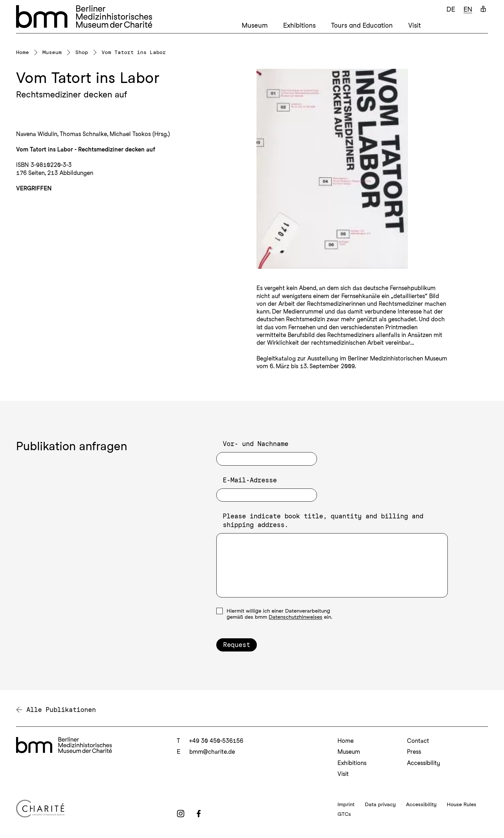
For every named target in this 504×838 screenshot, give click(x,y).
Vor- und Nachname (256, 444)
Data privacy (380, 804)
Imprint (346, 804)
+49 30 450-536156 (216, 741)
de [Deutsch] (451, 9)
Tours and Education (362, 25)
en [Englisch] (468, 9)
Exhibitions (299, 25)
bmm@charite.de (212, 752)
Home (22, 52)
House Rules (462, 804)
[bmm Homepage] (64, 745)
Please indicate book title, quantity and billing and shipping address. (323, 520)
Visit (414, 25)
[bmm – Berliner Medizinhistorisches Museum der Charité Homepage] (84, 17)
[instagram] (181, 814)
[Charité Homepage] (91, 809)
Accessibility (423, 763)
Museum (255, 25)
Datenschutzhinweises (296, 617)
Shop (82, 52)
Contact (418, 741)
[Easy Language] (483, 9)
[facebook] (199, 814)
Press (414, 752)
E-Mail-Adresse (250, 480)
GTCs (344, 814)
